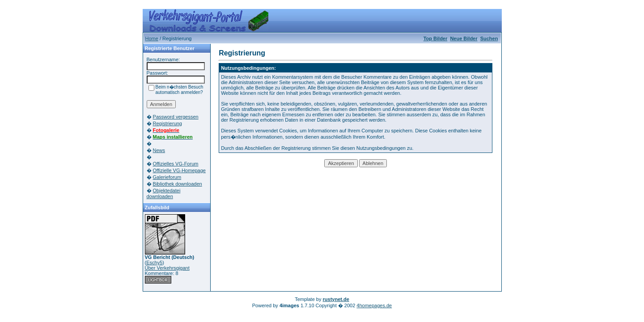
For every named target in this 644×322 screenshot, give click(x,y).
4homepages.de (374, 305)
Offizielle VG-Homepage (179, 170)
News (159, 150)
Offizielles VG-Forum (176, 164)
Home (152, 38)
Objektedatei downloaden (164, 193)
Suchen (489, 38)
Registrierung (167, 123)
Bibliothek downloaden (178, 184)
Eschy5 (154, 263)
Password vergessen (176, 117)
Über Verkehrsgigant (167, 268)
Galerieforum (167, 177)
